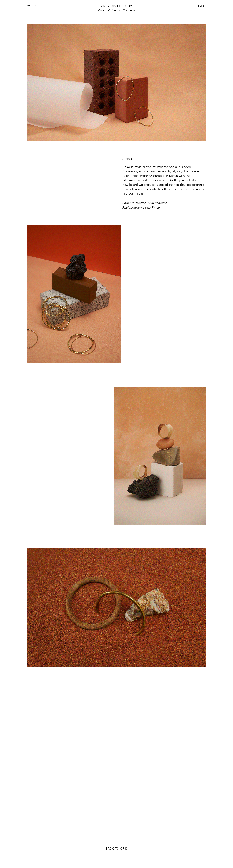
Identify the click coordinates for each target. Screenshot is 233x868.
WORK (32, 6)
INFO (202, 6)
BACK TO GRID (116, 849)
